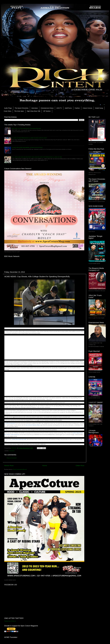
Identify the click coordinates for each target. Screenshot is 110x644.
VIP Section (47, 111)
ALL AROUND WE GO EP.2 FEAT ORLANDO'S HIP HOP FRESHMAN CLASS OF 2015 (37, 157)
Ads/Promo (68, 108)
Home (45, 465)
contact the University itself (19, 439)
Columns (12, 451)
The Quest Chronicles (22, 108)
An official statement (10, 423)
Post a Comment (12, 458)
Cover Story (8, 111)
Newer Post (9, 465)
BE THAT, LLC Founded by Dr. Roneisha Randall (26, 128)
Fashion (77, 108)
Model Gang (99, 108)
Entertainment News (47, 108)
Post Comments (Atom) (20, 469)
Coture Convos (87, 108)
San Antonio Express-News (33, 425)
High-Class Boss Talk (34, 111)
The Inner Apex (19, 111)
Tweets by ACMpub (10, 621)
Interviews (35, 108)
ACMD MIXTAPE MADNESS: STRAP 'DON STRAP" (27, 147)
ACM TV (59, 108)
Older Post (80, 465)
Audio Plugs (8, 108)
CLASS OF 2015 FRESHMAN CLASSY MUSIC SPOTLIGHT (30, 138)
